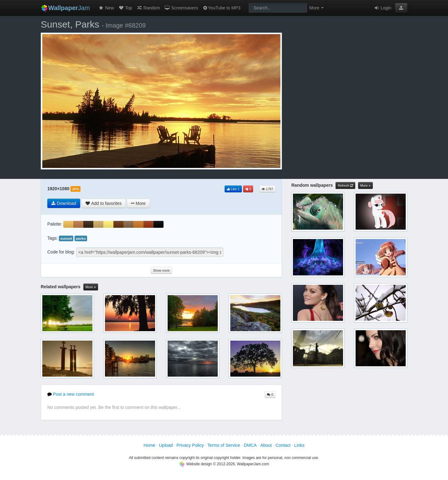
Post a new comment (71, 394)
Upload (166, 445)
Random (148, 8)
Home (149, 445)
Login (383, 8)
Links (299, 445)
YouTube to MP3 (221, 8)
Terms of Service (224, 445)
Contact (283, 445)
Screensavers (181, 8)
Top (125, 8)
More (91, 287)
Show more (161, 270)
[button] (401, 8)
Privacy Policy (190, 445)
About (266, 445)
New (106, 8)
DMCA (250, 445)
